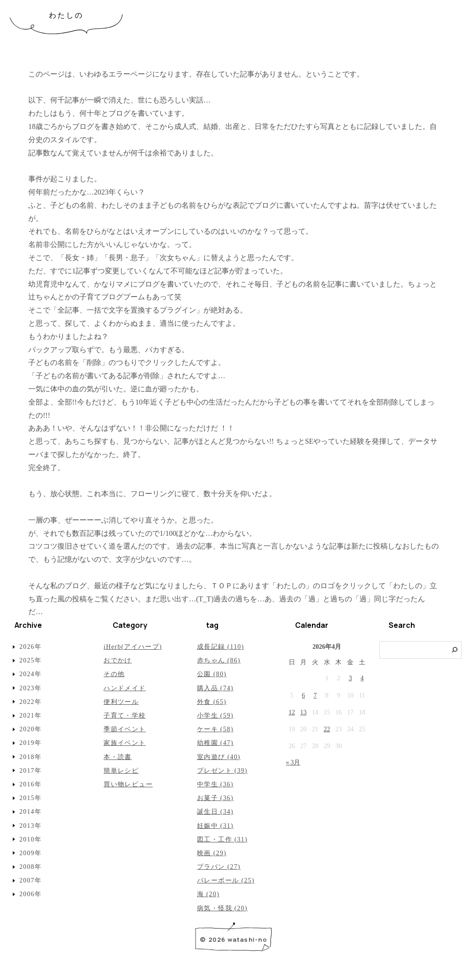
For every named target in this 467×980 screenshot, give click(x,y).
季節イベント (125, 729)
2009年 (30, 853)
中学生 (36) (215, 784)
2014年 (30, 812)
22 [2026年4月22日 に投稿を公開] (327, 729)
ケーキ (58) (215, 729)
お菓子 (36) (215, 798)
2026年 (30, 647)
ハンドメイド (125, 688)
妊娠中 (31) (215, 826)
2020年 (30, 729)
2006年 (30, 894)
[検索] (455, 650)
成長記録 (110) (221, 647)
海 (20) (208, 894)
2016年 (30, 784)
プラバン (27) (219, 867)
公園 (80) (212, 674)
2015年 (30, 798)
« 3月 (293, 762)
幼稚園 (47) (215, 743)
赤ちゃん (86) (219, 660)
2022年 (30, 702)
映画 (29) (212, 853)
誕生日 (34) (215, 812)
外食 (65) (212, 702)
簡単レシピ (121, 771)
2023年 (30, 688)
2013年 (30, 826)
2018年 (30, 757)
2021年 (30, 716)
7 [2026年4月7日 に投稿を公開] (315, 695)
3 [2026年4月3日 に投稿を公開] (350, 678)
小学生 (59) (215, 716)
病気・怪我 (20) (222, 908)
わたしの (66, 15)
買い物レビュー (128, 784)
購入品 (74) (215, 688)
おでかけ (118, 660)
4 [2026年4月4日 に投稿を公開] (362, 678)
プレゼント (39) (222, 771)
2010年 (30, 839)
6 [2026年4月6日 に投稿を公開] (304, 695)
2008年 (30, 867)
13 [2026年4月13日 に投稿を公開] (303, 712)
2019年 (30, 743)
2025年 (30, 660)
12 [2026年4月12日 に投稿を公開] (292, 712)
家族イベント (125, 743)
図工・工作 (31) (222, 839)
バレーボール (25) (226, 880)
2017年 (30, 771)
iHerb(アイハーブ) (133, 647)
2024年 (30, 674)
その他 (114, 674)
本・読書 (118, 757)
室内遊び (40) (219, 757)
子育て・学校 (125, 716)
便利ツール (121, 702)
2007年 (30, 880)
